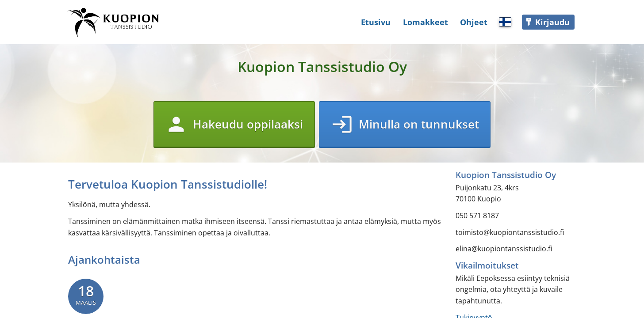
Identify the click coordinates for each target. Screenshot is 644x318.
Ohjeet (474, 22)
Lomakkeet (425, 22)
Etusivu (376, 22)
